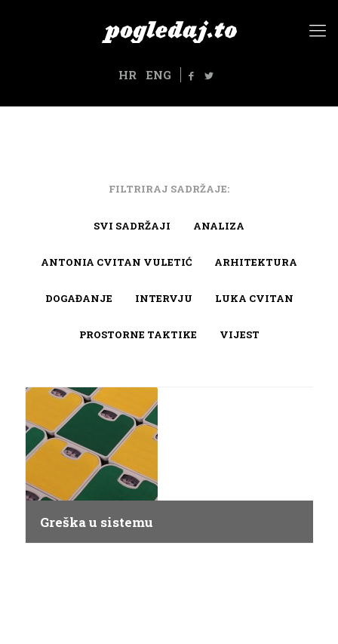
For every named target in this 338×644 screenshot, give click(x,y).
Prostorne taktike (138, 334)
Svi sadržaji (132, 226)
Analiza (219, 226)
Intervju (164, 298)
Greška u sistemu (97, 522)
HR (128, 75)
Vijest (240, 334)
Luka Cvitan (254, 298)
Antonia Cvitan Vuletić (116, 262)
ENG (158, 75)
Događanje (79, 298)
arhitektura (256, 262)
